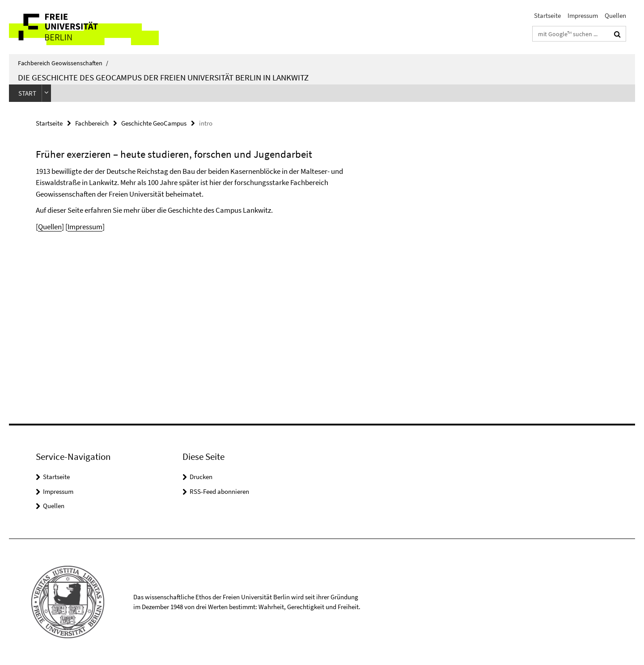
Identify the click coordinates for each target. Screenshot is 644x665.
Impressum (583, 15)
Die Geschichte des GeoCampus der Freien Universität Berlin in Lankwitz (163, 77)
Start (27, 93)
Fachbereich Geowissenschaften (63, 63)
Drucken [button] (201, 477)
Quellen (615, 15)
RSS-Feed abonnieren (219, 491)
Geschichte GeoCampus (154, 123)
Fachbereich (92, 123)
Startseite (547, 15)
